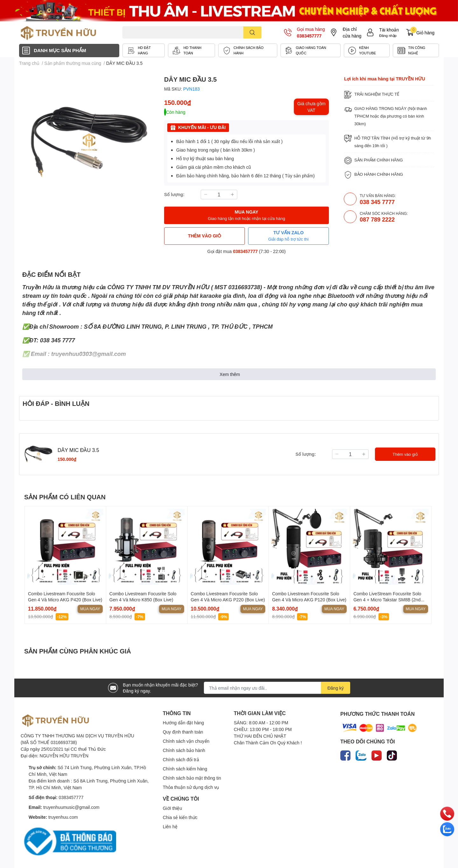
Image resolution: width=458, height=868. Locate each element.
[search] (252, 32)
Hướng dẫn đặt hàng (184, 723)
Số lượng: (174, 194)
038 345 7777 (377, 202)
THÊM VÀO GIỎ (205, 236)
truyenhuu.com (63, 817)
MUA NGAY (246, 215)
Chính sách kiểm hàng (185, 769)
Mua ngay (90, 609)
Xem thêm (230, 374)
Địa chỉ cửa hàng (352, 32)
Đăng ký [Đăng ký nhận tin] (335, 688)
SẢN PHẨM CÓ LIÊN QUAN (65, 497)
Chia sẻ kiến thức (180, 817)
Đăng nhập (388, 35)
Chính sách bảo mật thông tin (192, 778)
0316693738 (244, 287)
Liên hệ (170, 827)
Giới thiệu (173, 808)
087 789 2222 (377, 219)
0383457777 (309, 36)
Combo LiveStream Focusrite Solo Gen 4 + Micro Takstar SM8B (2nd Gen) (387, 600)
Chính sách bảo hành (184, 750)
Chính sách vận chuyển (186, 741)
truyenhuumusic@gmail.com (71, 807)
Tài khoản (389, 30)
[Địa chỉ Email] (277, 688)
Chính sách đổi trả (181, 759)
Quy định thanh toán (183, 732)
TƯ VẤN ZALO (288, 236)
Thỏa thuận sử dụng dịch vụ (191, 787)
